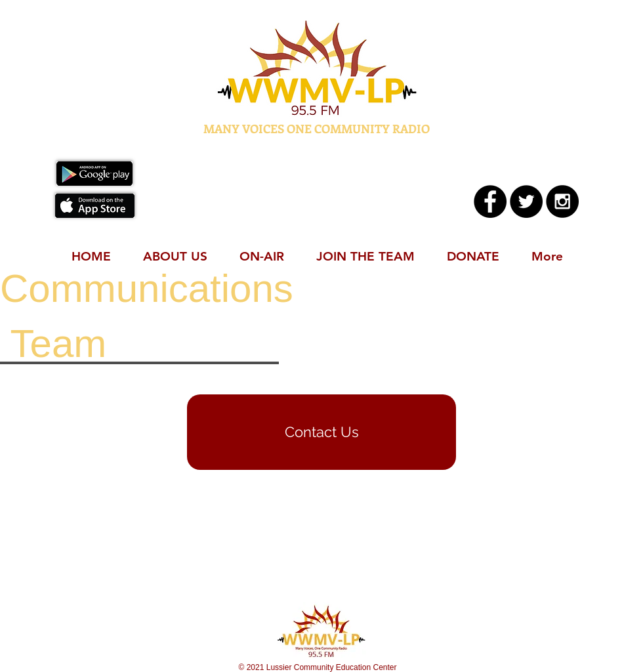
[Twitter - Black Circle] (526, 201)
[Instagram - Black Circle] (562, 201)
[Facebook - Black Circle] (490, 201)
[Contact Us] (321, 432)
